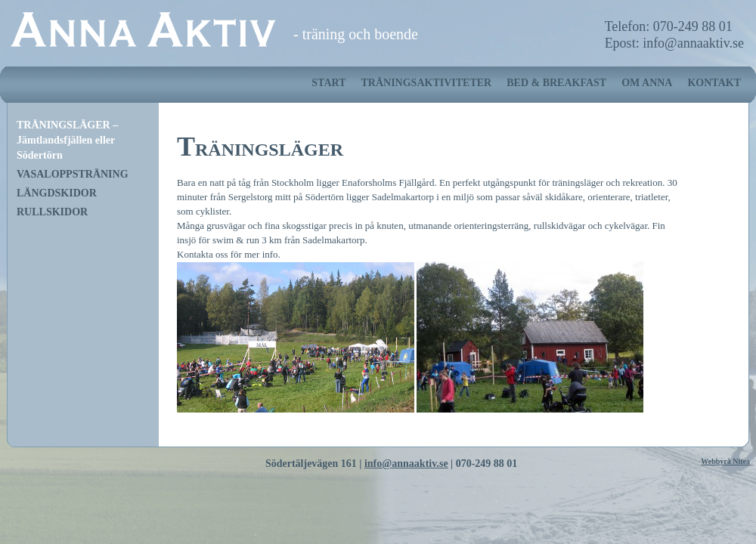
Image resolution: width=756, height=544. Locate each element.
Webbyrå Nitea (725, 461)
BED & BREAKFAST (556, 83)
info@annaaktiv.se (406, 464)
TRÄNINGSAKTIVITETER (426, 83)
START (328, 83)
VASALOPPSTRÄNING (73, 174)
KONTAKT (714, 83)
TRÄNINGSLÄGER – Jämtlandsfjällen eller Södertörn (67, 140)
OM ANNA (647, 83)
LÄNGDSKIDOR (57, 193)
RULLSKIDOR (52, 212)
